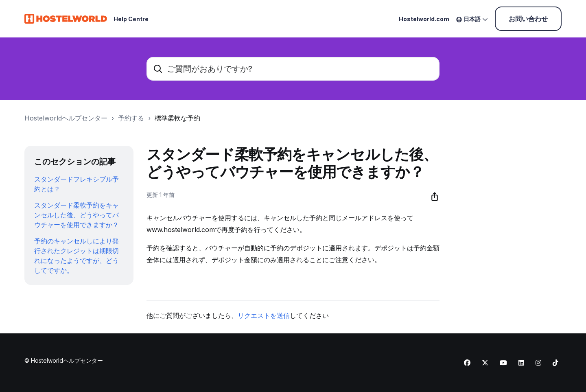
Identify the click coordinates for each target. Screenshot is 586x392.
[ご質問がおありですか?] (293, 69)
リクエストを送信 (264, 315)
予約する (131, 118)
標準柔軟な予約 (177, 118)
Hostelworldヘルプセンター (66, 118)
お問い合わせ (528, 19)
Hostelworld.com (424, 19)
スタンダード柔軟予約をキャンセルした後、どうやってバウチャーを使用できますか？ (77, 215)
